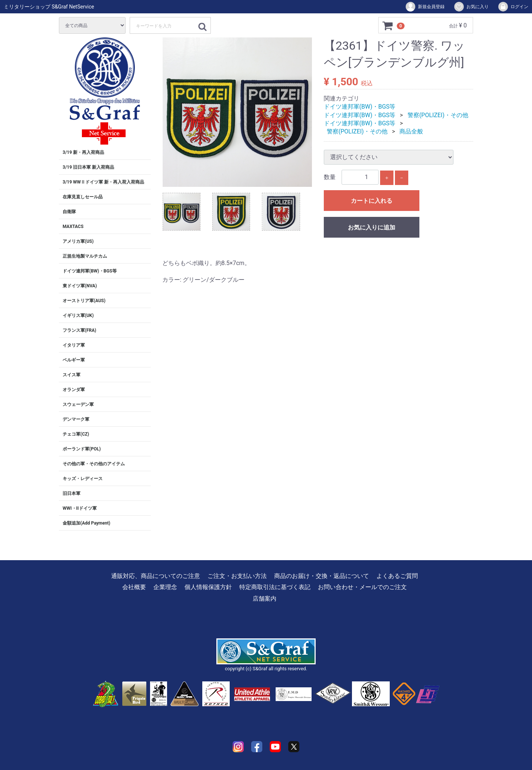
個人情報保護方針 (208, 587)
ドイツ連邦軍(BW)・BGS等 (90, 271)
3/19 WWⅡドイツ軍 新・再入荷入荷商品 (103, 182)
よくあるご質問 (397, 576)
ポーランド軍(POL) (82, 449)
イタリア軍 (74, 345)
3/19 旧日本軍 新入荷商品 (88, 167)
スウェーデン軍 (78, 404)
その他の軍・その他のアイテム (94, 464)
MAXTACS (73, 227)
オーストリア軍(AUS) (84, 301)
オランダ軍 (74, 390)
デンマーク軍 (76, 419)
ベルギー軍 (74, 360)
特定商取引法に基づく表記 (275, 587)
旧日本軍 (72, 493)
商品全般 (411, 131)
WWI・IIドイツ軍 (80, 508)
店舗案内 (265, 599)
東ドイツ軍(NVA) (80, 286)
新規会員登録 (425, 7)
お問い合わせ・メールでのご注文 (362, 587)
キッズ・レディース (83, 479)
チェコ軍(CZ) (76, 434)
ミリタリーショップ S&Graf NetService (49, 7)
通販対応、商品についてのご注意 (156, 576)
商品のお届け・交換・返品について (322, 576)
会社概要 (134, 587)
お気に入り (471, 7)
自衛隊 (69, 212)
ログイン (513, 7)
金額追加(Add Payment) (87, 523)
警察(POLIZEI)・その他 (438, 115)
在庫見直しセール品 (83, 197)
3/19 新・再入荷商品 (83, 152)
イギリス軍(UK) (78, 315)
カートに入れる (372, 201)
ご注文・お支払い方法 (237, 576)
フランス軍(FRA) (79, 330)
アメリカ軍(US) (78, 241)
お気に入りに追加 (372, 227)
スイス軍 (72, 375)
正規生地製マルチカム (85, 256)
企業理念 (165, 587)
